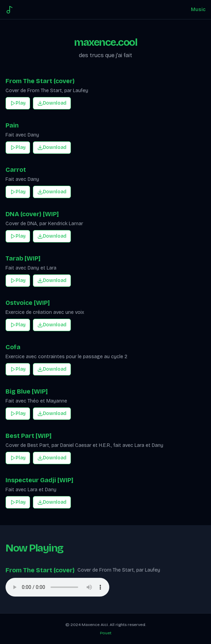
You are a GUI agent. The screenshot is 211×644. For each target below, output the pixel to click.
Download (52, 103)
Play (18, 103)
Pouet (106, 633)
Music (198, 10)
